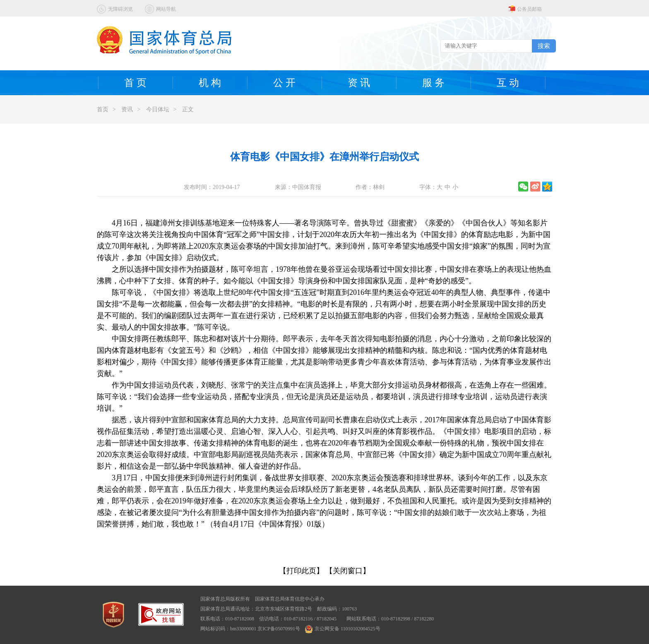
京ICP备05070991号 (279, 629)
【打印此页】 (301, 571)
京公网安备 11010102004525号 (343, 629)
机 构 (210, 83)
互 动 (508, 83)
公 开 (284, 83)
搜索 (544, 46)
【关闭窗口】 (348, 571)
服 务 (433, 83)
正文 (188, 109)
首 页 (135, 83)
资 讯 (359, 83)
